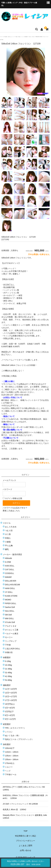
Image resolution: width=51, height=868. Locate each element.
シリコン (9, 732)
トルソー (9, 767)
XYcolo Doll (10, 622)
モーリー (9, 637)
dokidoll (8, 577)
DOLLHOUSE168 (12, 585)
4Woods (8, 558)
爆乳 (7, 549)
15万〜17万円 (11, 696)
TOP (26, 831)
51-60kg (8, 680)
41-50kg (8, 676)
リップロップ (11, 641)
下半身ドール (11, 775)
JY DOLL (9, 592)
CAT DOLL (10, 570)
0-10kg (8, 661)
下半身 (8, 645)
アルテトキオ (11, 626)
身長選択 (7, 744)
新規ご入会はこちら (11, 511)
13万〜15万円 (11, 693)
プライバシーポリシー (25, 841)
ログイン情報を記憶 (12, 498)
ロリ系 (8, 534)
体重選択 (7, 657)
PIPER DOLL (11, 603)
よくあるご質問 (25, 846)
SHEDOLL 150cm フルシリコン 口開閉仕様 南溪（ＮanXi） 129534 (25, 797)
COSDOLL (10, 573)
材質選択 (7, 724)
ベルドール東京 (12, 634)
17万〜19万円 (11, 700)
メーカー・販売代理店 (12, 554)
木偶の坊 (9, 652)
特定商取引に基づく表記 (25, 836)
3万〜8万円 (10, 708)
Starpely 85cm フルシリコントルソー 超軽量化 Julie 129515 (25, 817)
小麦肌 (8, 542)
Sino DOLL (10, 611)
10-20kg (8, 665)
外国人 (8, 538)
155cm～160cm (12, 759)
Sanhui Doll (10, 607)
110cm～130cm (12, 752)
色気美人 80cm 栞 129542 (14, 809)
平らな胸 (9, 546)
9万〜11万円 (10, 719)
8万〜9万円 (10, 715)
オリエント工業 (12, 630)
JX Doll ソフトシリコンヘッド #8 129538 (20, 804)
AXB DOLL (10, 566)
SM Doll (8, 615)
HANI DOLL (10, 588)
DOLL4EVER (11, 581)
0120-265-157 (26, 863)
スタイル (7, 523)
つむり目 (9, 531)
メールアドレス (14, 483)
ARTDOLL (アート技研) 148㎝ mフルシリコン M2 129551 (25, 788)
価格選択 (7, 685)
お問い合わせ (25, 850)
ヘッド (8, 771)
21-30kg (8, 669)
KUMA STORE (11, 596)
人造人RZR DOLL (13, 649)
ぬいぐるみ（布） (13, 736)
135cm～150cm (12, 756)
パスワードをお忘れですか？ (15, 508)
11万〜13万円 (11, 689)
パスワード (14, 492)
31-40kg (8, 673)
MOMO (8, 600)
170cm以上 (10, 763)
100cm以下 (10, 748)
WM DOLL (9, 618)
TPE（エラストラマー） (15, 728)
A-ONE (8, 562)
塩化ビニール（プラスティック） (19, 739)
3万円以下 (9, 712)
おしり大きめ (11, 527)
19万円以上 (10, 704)
